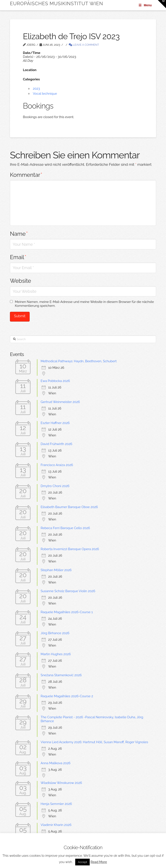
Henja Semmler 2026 (56, 804)
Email (18, 257)
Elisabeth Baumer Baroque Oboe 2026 (69, 507)
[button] (162, 4)
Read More (99, 862)
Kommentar (26, 175)
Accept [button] (82, 862)
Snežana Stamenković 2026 (61, 675)
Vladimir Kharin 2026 (56, 825)
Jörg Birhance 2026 (55, 633)
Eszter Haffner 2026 (55, 423)
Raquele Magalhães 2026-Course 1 (67, 612)
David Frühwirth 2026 (56, 444)
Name (19, 234)
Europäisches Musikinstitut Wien (57, 3)
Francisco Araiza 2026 (57, 465)
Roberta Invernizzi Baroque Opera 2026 (70, 549)
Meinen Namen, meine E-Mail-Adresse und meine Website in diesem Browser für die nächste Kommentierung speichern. (84, 304)
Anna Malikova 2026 (56, 763)
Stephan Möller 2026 (56, 570)
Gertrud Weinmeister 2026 (60, 402)
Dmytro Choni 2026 (55, 486)
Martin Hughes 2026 (56, 654)
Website (21, 281)
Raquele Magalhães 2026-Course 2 (67, 696)
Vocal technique (45, 94)
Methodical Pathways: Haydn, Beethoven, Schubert (79, 361)
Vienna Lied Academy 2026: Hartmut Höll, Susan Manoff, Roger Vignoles (94, 742)
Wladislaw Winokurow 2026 (61, 783)
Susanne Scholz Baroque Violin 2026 (68, 591)
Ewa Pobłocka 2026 (55, 381)
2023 (36, 89)
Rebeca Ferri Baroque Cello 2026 (65, 528)
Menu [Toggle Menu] (145, 5)
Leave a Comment (84, 45)
